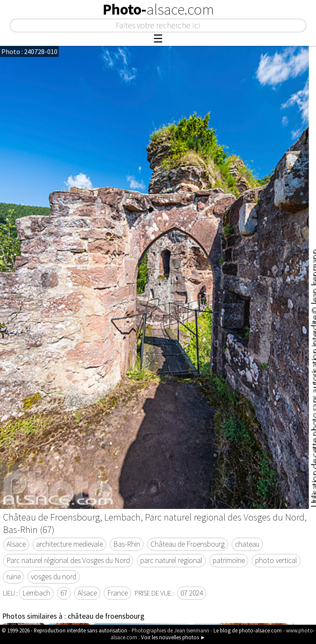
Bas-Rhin (127, 544)
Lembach (36, 593)
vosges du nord (54, 577)
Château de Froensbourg (188, 544)
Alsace (16, 544)
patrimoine (229, 560)
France (117, 593)
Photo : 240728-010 (29, 51)
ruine (14, 577)
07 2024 (192, 593)
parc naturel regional (171, 560)
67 (64, 593)
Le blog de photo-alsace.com (248, 630)
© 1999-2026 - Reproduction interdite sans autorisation (65, 630)
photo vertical (276, 560)
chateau (247, 544)
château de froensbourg (106, 616)
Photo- (158, 9)
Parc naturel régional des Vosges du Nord (68, 560)
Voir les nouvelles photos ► (173, 637)
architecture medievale (69, 544)
